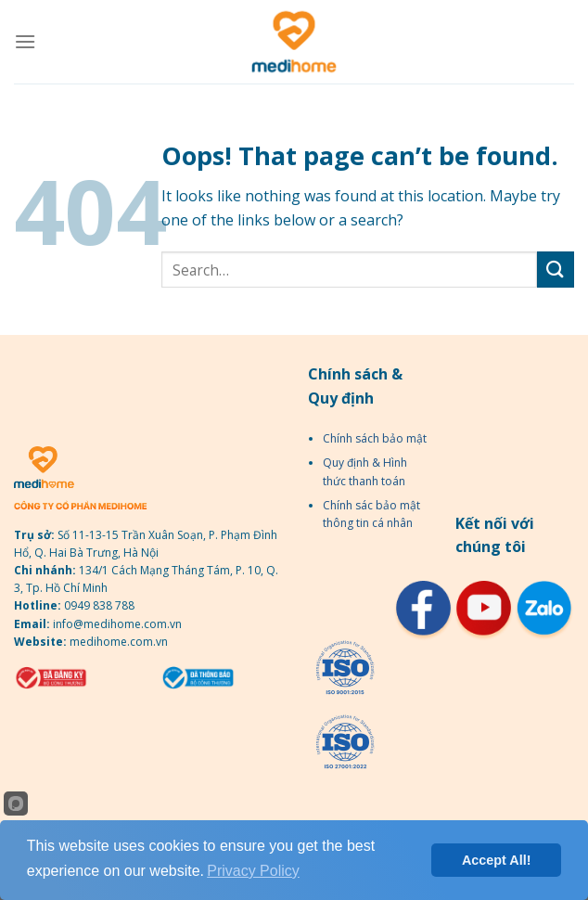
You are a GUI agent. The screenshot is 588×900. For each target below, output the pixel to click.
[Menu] (25, 41)
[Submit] (556, 270)
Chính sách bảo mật (375, 438)
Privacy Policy (253, 871)
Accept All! (497, 860)
